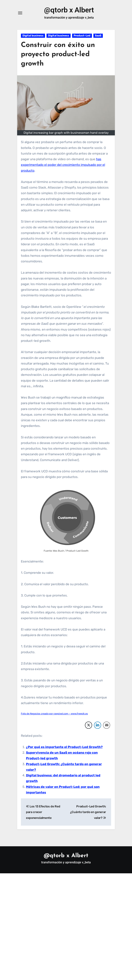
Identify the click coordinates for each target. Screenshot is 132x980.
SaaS (98, 36)
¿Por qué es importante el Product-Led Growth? (64, 747)
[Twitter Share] (89, 725)
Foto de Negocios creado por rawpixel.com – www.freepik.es (54, 714)
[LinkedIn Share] (98, 725)
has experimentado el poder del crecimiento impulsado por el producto (63, 165)
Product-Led (82, 36)
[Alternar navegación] (20, 13)
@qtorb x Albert (69, 10)
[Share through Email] (107, 725)
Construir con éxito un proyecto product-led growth (59, 55)
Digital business (33, 36)
